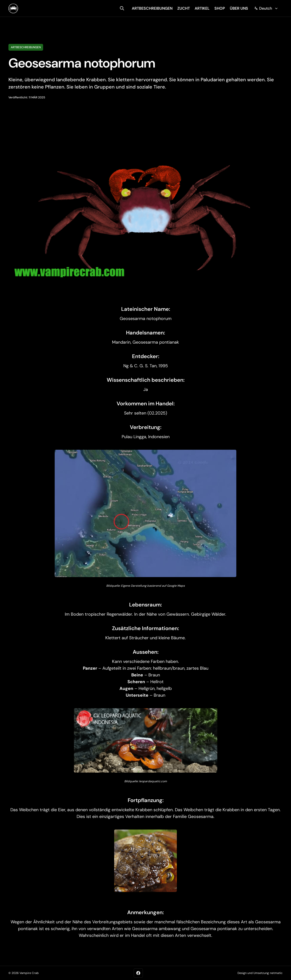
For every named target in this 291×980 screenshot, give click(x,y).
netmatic (276, 973)
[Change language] (266, 8)
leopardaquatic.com (153, 781)
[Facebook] (138, 973)
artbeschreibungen (152, 8)
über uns (239, 8)
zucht (184, 8)
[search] (122, 8)
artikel (202, 8)
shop (220, 8)
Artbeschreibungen (26, 47)
